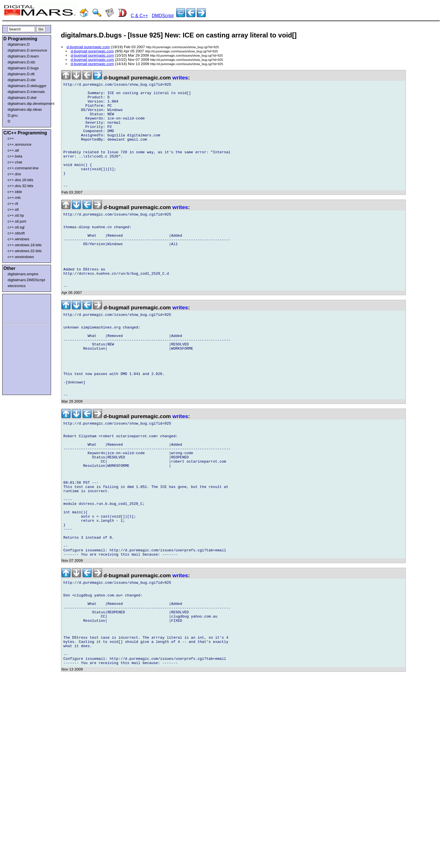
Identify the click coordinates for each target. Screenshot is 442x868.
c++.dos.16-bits (20, 180)
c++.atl (13, 150)
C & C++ (139, 16)
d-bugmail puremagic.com (88, 47)
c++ (11, 138)
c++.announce (20, 144)
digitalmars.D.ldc (22, 62)
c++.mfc (14, 198)
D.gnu (13, 115)
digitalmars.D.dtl (21, 74)
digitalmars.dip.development (28, 104)
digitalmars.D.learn (23, 56)
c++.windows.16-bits (25, 245)
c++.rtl (13, 204)
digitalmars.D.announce (27, 50)
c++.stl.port (17, 221)
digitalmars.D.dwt (22, 98)
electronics (17, 286)
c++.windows (18, 239)
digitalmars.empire (23, 274)
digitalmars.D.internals (26, 92)
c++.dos (14, 174)
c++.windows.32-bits (25, 251)
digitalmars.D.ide (22, 80)
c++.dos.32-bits (20, 186)
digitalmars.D (19, 44)
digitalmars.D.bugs (23, 68)
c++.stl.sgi (16, 227)
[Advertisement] (20, 308)
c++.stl (13, 209)
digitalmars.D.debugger (27, 86)
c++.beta (15, 156)
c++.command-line (23, 168)
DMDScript (163, 16)
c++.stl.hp (16, 215)
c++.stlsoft (16, 233)
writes (180, 78)
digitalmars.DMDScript (26, 280)
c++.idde (15, 192)
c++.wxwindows (21, 257)
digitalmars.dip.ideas (25, 109)
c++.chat (15, 162)
